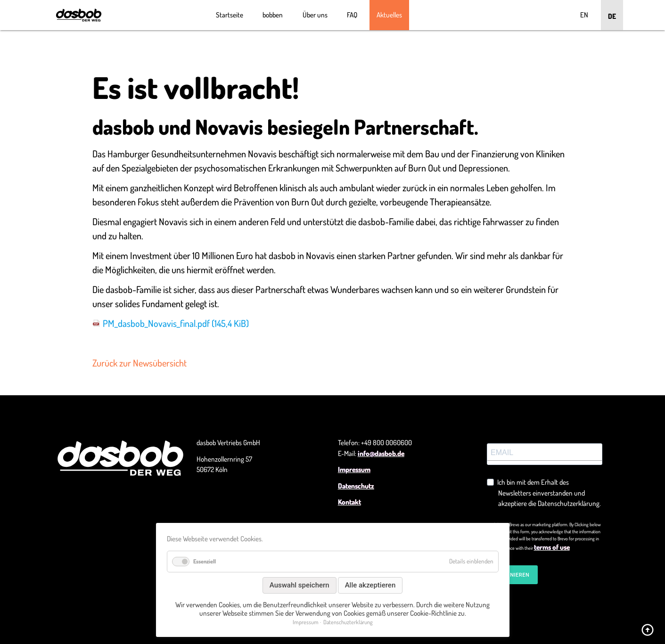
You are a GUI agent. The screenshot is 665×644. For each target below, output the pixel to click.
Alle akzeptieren (370, 585)
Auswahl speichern (300, 585)
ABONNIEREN (513, 575)
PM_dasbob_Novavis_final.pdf (176, 323)
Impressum (354, 469)
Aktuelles (389, 15)
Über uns (315, 15)
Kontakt (349, 502)
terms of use (552, 547)
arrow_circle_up (648, 630)
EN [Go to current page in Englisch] (584, 15)
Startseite (230, 15)
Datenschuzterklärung (348, 622)
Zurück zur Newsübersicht (140, 363)
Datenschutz (356, 486)
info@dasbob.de (381, 453)
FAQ (352, 15)
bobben (273, 15)
